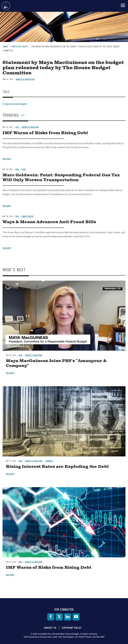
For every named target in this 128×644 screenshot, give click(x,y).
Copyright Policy (72, 628)
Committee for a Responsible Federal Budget (6, 6)
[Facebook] (51, 617)
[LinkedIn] (68, 617)
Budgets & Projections (34, 355)
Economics (49, 461)
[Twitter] (59, 617)
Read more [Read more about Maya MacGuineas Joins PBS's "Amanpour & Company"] (10, 373)
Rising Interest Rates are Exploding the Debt (57, 467)
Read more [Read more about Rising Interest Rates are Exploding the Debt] (10, 474)
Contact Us (50, 628)
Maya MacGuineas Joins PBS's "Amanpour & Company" (56, 363)
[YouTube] (76, 617)
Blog (21, 355)
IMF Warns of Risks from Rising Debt (49, 568)
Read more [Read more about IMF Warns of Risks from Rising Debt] (10, 575)
